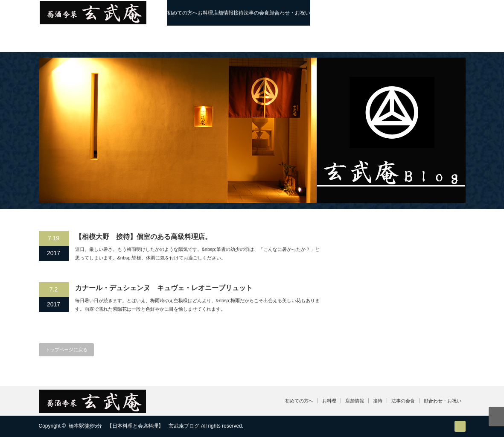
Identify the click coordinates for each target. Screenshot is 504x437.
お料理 (205, 13)
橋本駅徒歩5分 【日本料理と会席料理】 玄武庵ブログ (134, 426)
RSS (460, 426)
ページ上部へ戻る (496, 417)
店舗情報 (223, 13)
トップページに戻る (66, 350)
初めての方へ (182, 13)
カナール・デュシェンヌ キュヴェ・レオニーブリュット (164, 288)
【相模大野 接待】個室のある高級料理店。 (143, 237)
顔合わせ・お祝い (290, 13)
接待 (239, 13)
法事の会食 (256, 13)
